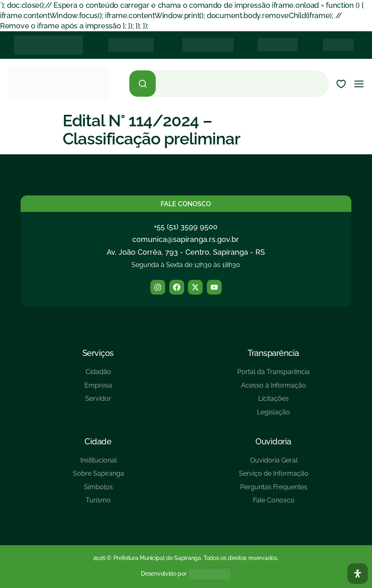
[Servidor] (98, 402)
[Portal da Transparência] (274, 375)
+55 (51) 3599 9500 (186, 227)
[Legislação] (274, 415)
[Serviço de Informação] (274, 477)
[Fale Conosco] (274, 503)
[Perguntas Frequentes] (274, 490)
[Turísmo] (98, 503)
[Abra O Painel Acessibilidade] (358, 574)
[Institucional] (98, 464)
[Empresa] (98, 389)
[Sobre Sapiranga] (98, 477)
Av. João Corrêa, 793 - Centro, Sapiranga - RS (186, 252)
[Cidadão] (98, 375)
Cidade (98, 442)
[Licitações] (274, 402)
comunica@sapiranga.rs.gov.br (186, 239)
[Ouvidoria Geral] (274, 464)
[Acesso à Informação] (274, 389)
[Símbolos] (98, 490)
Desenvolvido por (164, 574)
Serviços (98, 353)
